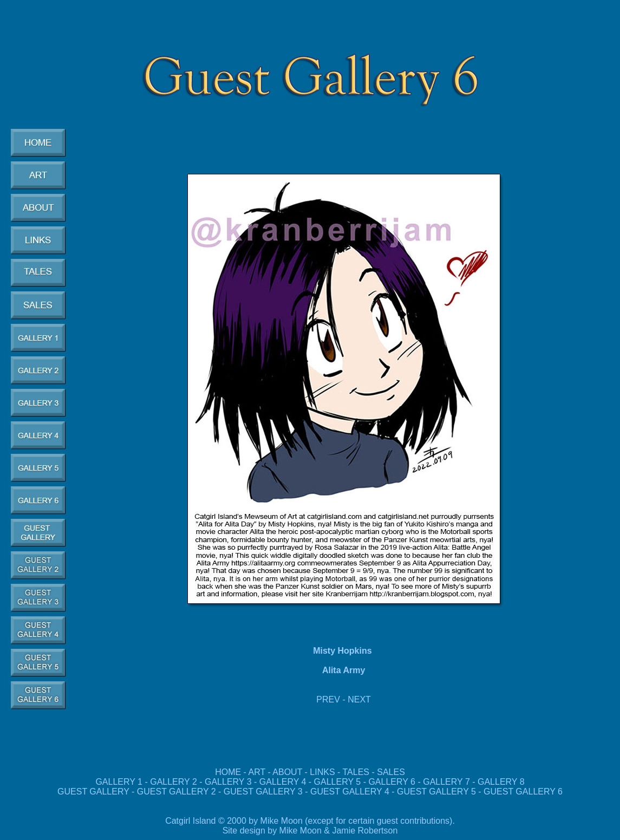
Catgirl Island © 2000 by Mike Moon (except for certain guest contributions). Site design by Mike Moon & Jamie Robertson (310, 826)
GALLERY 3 (228, 782)
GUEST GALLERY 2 (178, 792)
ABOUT (287, 772)
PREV (328, 699)
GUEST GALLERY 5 (437, 792)
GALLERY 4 (283, 782)
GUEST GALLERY (93, 792)
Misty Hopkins (344, 651)
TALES (356, 772)
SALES (391, 772)
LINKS (322, 772)
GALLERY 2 (174, 782)
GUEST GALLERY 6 (523, 792)
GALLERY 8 (501, 782)
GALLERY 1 (119, 782)
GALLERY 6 (392, 782)
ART (257, 772)
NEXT (359, 699)
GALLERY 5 (339, 782)
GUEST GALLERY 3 (264, 792)
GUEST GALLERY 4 (350, 792)
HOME (228, 772)
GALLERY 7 (446, 782)
